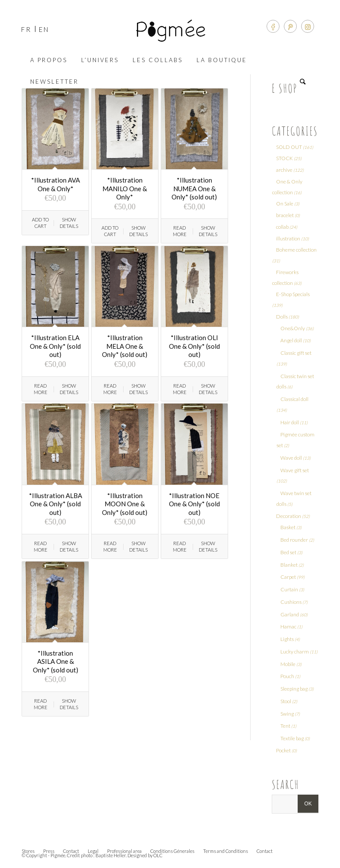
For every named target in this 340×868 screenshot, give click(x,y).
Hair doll (290, 422)
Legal (93, 851)
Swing (287, 714)
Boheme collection (296, 250)
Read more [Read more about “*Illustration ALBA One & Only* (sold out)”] (41, 546)
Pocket (283, 750)
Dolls (282, 317)
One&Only (293, 328)
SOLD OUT (289, 147)
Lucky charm (295, 652)
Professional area (124, 851)
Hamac (288, 627)
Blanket (289, 565)
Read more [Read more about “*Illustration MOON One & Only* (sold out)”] (110, 546)
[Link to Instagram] (308, 26)
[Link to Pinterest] (290, 26)
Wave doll (291, 458)
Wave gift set (295, 470)
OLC (158, 855)
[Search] (305, 82)
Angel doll (291, 340)
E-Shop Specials (293, 294)
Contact (71, 851)
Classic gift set (296, 353)
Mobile (288, 664)
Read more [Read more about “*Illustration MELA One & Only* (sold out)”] (110, 389)
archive (284, 170)
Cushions (291, 602)
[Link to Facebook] (273, 26)
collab (282, 227)
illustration (288, 238)
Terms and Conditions (226, 851)
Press (49, 851)
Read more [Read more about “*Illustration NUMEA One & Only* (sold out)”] (180, 231)
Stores (28, 851)
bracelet (285, 215)
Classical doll (294, 399)
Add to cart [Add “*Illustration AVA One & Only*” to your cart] (40, 223)
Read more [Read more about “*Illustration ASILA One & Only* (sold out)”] (41, 704)
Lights (287, 639)
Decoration (289, 516)
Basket (288, 527)
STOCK (284, 158)
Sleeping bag (294, 689)
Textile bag (292, 738)
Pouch (287, 676)
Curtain (289, 589)
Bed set (288, 552)
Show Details (69, 223)
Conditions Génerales (172, 851)
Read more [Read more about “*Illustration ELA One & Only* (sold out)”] (41, 389)
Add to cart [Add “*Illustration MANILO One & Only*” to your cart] (110, 231)
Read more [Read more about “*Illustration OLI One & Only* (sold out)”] (180, 389)
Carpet (288, 577)
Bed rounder (294, 540)
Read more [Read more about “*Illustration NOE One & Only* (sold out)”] (180, 546)
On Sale (285, 204)
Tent (285, 726)
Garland (290, 614)
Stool (286, 701)
